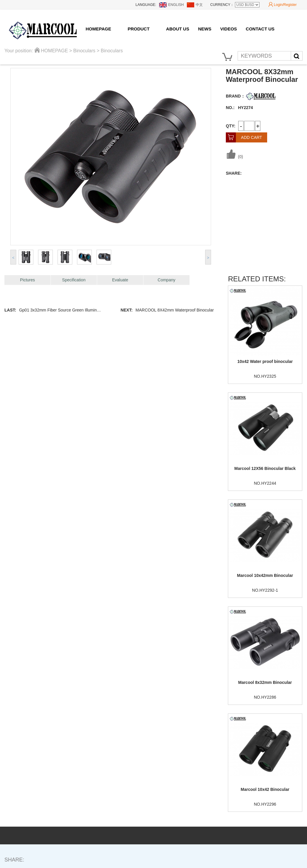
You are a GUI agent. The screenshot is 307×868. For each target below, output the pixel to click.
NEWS (205, 29)
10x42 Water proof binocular (265, 361)
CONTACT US (260, 29)
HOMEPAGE (98, 29)
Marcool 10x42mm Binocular (265, 575)
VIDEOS (229, 29)
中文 (199, 5)
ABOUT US (178, 29)
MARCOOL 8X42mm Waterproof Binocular (175, 310)
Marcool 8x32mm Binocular (265, 682)
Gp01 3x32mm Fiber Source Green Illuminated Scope (68, 310)
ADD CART (244, 137)
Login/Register (282, 5)
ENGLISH (176, 5)
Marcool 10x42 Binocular (265, 789)
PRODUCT (138, 29)
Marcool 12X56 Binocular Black (265, 468)
